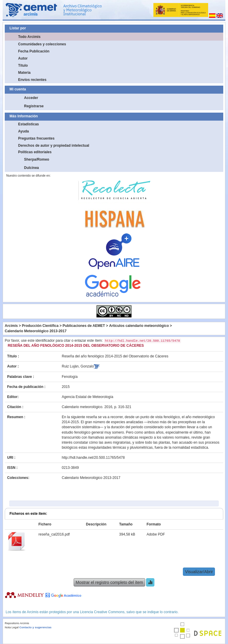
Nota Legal (12, 627)
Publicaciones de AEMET (84, 326)
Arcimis (11, 326)
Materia (24, 73)
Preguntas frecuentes (36, 138)
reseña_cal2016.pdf (54, 534)
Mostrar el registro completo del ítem (109, 582)
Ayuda (23, 131)
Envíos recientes (32, 80)
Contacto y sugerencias (35, 627)
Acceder (31, 98)
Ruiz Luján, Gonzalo (78, 366)
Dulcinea (31, 168)
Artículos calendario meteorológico (139, 326)
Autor (23, 58)
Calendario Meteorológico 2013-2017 (36, 331)
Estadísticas (28, 124)
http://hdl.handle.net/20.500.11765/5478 (93, 458)
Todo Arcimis (29, 37)
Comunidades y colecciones (42, 44)
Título (23, 65)
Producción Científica (40, 326)
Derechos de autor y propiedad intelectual (54, 146)
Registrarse (34, 106)
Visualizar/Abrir (199, 572)
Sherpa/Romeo (37, 159)
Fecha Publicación (34, 51)
